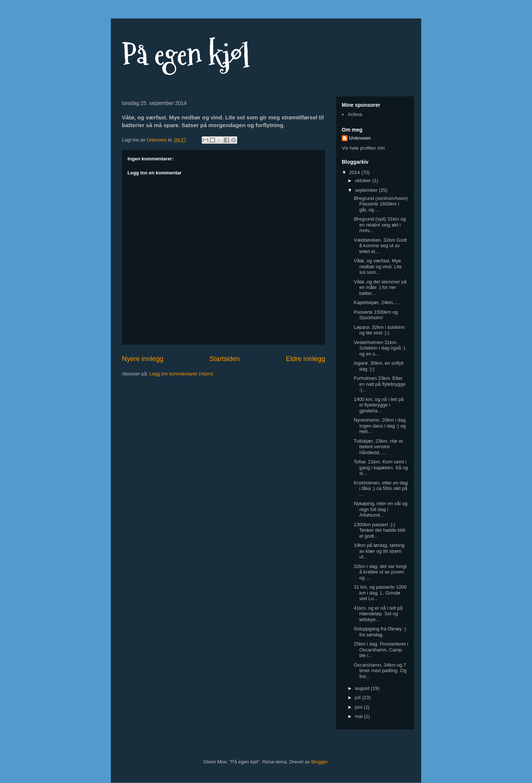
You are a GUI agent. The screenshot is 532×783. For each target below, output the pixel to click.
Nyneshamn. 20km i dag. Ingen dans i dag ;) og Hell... (380, 426)
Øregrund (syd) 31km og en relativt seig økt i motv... (380, 225)
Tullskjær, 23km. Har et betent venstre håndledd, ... (378, 447)
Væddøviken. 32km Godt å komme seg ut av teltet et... (380, 246)
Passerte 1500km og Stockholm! (376, 315)
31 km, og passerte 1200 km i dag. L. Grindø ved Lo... (380, 593)
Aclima (355, 114)
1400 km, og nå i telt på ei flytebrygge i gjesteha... (378, 405)
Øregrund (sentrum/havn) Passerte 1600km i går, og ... (381, 204)
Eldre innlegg (306, 359)
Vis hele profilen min (363, 148)
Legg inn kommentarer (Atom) (181, 374)
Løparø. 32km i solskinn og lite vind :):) (379, 330)
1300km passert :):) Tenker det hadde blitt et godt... (379, 530)
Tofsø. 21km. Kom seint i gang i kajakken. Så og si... (381, 467)
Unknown (360, 138)
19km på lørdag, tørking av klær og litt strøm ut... (379, 551)
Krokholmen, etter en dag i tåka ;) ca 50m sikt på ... (381, 488)
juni (359, 707)
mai (360, 716)
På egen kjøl (186, 55)
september (367, 190)
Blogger (319, 762)
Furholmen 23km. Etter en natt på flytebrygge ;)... (379, 384)
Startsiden (225, 359)
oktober (364, 181)
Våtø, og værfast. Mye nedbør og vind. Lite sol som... (378, 266)
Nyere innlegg (143, 359)
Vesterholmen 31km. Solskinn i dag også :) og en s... (379, 348)
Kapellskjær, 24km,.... (376, 302)
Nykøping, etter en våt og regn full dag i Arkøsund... (380, 509)
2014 (355, 172)
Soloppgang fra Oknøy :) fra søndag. (380, 632)
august (363, 688)
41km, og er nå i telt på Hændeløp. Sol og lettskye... (378, 614)
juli (359, 697)
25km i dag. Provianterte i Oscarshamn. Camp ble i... (381, 650)
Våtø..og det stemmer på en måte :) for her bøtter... (380, 287)
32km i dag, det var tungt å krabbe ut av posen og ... (380, 572)
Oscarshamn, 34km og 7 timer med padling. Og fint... (380, 671)
